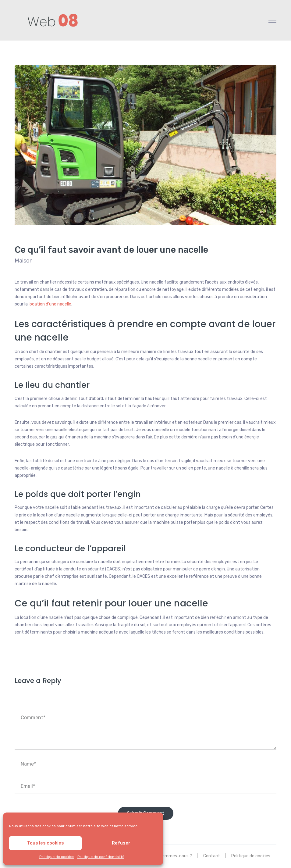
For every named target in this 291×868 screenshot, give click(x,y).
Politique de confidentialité (101, 857)
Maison (24, 261)
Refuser (121, 843)
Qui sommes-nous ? (172, 856)
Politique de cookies (57, 857)
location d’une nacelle (50, 304)
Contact (212, 856)
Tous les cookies (46, 843)
